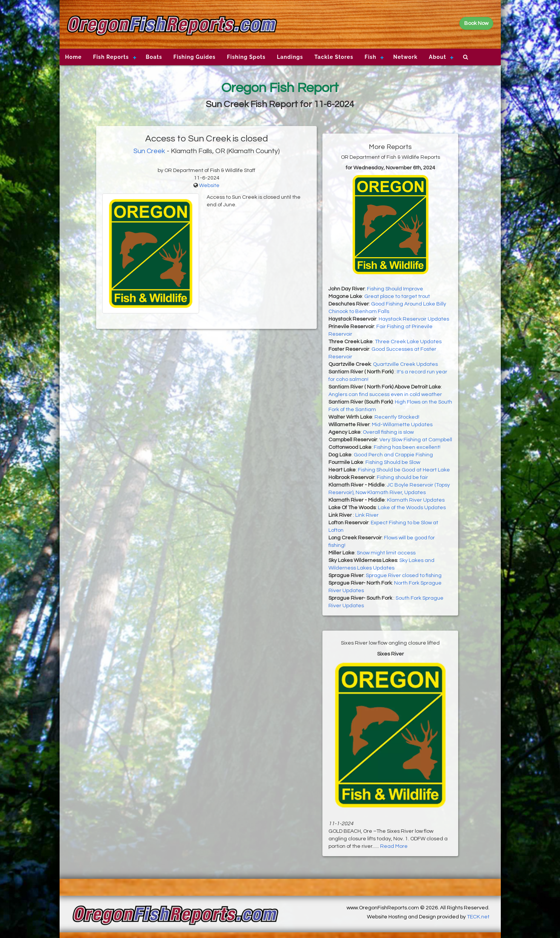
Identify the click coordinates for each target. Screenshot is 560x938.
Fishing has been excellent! (407, 447)
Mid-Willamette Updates (402, 425)
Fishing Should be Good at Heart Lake (404, 470)
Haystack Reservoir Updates (414, 319)
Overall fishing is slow (388, 432)
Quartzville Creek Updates (405, 364)
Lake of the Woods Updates (412, 508)
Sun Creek (149, 151)
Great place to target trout (397, 296)
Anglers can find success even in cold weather (385, 395)
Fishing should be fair (402, 477)
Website (209, 186)
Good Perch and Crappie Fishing (393, 455)
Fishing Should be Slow (393, 462)
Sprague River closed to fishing (404, 576)
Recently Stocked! (397, 417)
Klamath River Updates (416, 500)
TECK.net (478, 917)
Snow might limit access (386, 553)
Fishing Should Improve (395, 289)
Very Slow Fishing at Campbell (416, 440)
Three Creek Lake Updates (408, 342)
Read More (394, 846)
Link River (367, 515)
